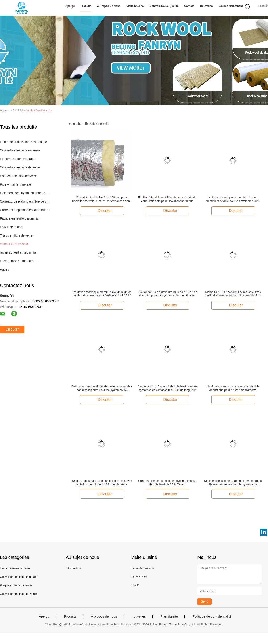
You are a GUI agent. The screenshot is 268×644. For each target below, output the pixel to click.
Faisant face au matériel (17, 261)
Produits (86, 6)
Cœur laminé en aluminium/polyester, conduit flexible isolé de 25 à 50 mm (167, 483)
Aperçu (70, 6)
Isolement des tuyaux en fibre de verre (25, 193)
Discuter (12, 329)
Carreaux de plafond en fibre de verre (25, 201)
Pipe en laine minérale (16, 184)
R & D (135, 585)
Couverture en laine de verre (20, 167)
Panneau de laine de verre (18, 176)
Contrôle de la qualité (164, 6)
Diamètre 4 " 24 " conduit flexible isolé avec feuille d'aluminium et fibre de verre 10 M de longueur (233, 294)
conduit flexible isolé (39, 110)
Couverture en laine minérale (20, 150)
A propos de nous (109, 6)
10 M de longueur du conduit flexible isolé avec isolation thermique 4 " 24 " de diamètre (102, 483)
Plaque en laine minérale (17, 159)
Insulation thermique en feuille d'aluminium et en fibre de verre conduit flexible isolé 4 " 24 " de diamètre (102, 294)
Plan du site (169, 616)
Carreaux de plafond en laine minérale (25, 210)
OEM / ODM (139, 577)
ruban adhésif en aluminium (19, 252)
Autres (4, 269)
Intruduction (73, 568)
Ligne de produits (143, 568)
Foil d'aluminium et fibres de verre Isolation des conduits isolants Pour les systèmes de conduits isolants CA (102, 388)
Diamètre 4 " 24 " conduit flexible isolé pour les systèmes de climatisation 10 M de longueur (167, 388)
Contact (189, 6)
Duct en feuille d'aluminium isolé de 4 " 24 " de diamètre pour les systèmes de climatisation (167, 294)
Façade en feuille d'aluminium (21, 218)
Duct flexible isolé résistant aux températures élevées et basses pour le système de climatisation (233, 483)
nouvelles (206, 6)
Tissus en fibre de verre (16, 235)
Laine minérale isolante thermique (23, 142)
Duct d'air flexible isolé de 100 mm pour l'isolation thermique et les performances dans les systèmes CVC (102, 199)
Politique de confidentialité (212, 616)
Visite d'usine (135, 6)
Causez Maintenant (231, 6)
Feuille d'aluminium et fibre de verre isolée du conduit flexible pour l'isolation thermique (167, 199)
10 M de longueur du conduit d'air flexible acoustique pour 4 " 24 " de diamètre (233, 388)
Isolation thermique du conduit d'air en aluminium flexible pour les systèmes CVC (233, 199)
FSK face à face (11, 227)
